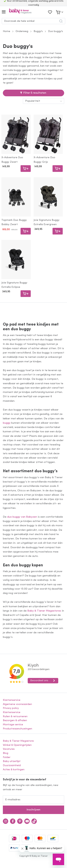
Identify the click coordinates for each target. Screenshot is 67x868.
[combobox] (33, 21)
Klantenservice (12, 700)
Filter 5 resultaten (35, 93)
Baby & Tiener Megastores (44, 611)
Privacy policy (11, 708)
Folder (7, 757)
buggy (7, 423)
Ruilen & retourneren (15, 717)
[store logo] (20, 12)
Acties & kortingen (14, 770)
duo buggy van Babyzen (22, 517)
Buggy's (38, 31)
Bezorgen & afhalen (15, 721)
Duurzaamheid (12, 766)
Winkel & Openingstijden (17, 745)
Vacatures (9, 749)
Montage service (13, 725)
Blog (6, 753)
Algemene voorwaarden (17, 704)
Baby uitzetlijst (12, 761)
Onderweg (22, 31)
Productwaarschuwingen (18, 729)
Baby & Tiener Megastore (18, 741)
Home (7, 31)
